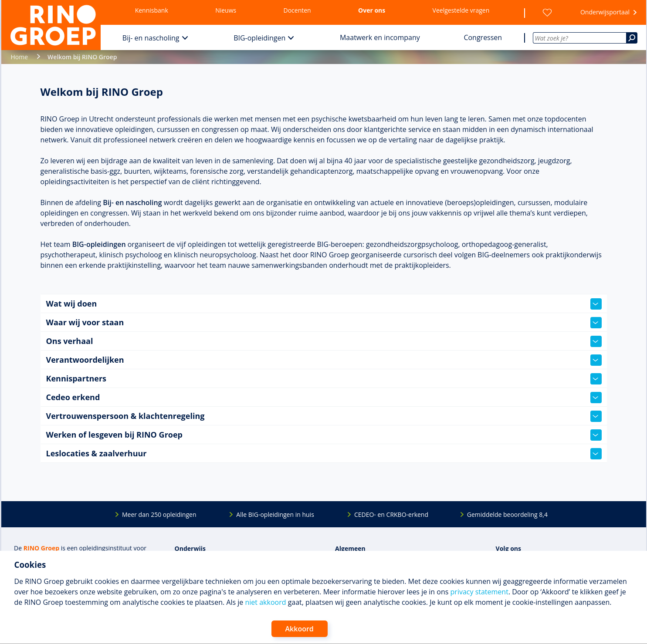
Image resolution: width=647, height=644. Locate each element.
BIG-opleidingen (259, 38)
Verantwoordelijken (324, 360)
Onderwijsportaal (605, 12)
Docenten (297, 10)
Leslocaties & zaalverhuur (324, 454)
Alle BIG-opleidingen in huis (275, 514)
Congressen (483, 37)
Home (20, 57)
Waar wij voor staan (324, 323)
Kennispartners (324, 379)
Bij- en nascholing (151, 38)
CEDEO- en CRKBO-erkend (391, 514)
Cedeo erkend (324, 398)
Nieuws (226, 10)
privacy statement (479, 592)
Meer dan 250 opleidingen (159, 514)
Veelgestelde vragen (461, 10)
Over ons (372, 10)
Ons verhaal (324, 341)
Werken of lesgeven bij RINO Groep (324, 435)
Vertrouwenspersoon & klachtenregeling (324, 416)
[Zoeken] (632, 38)
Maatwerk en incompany (380, 37)
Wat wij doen (324, 304)
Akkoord (300, 629)
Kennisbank (152, 10)
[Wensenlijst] (547, 13)
